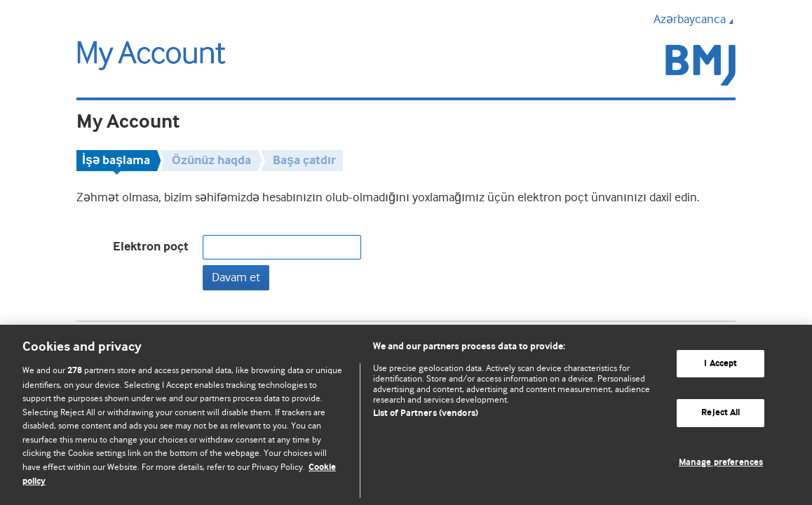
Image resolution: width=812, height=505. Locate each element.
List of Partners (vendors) (426, 413)
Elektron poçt (151, 247)
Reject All (720, 413)
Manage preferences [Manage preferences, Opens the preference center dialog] (721, 463)
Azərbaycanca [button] (695, 19)
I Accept (720, 364)
